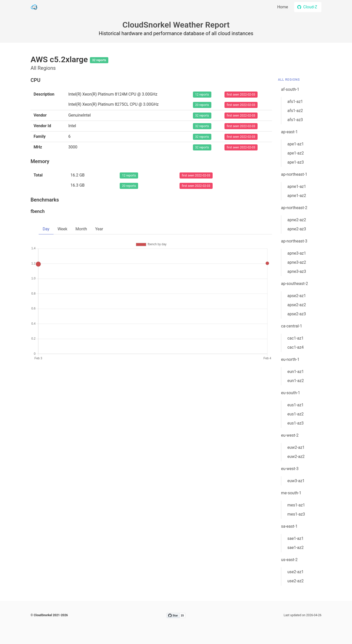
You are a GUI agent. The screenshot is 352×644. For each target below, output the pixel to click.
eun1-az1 (296, 372)
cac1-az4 (296, 347)
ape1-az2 (296, 153)
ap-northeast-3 (294, 241)
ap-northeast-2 (294, 208)
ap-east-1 (289, 132)
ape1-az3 (296, 162)
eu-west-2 (290, 435)
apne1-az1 (297, 186)
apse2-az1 (297, 296)
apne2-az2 (297, 220)
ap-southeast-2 (294, 284)
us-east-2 (289, 560)
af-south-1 (290, 89)
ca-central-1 (292, 326)
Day (46, 229)
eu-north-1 (290, 359)
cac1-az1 (296, 338)
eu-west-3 (290, 469)
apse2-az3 (297, 314)
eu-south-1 (291, 393)
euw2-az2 (296, 457)
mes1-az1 (296, 505)
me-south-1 (291, 493)
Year (99, 229)
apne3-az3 (297, 271)
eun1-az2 (296, 381)
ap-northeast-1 (294, 174)
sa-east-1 (289, 526)
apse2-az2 (297, 305)
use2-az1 (296, 572)
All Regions (289, 80)
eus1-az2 (296, 414)
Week (62, 229)
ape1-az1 (296, 144)
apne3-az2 (297, 262)
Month (81, 229)
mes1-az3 (296, 514)
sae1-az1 (296, 538)
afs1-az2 (295, 111)
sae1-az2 (296, 548)
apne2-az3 (297, 229)
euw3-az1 (296, 481)
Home (283, 7)
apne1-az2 (297, 196)
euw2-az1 (296, 447)
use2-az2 (296, 581)
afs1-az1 (295, 102)
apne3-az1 (297, 253)
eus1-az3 (296, 423)
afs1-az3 (295, 120)
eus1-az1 (296, 405)
